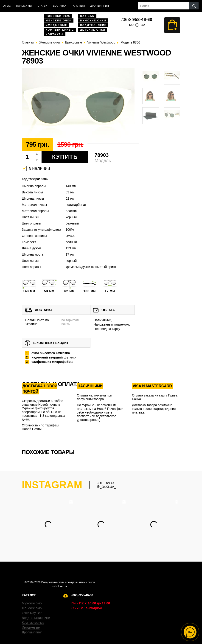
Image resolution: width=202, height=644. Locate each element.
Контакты (55, 34)
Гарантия (78, 6)
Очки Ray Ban (32, 613)
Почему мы (24, 6)
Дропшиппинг (100, 6)
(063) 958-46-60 (82, 595)
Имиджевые (56, 25)
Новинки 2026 (58, 16)
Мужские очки (93, 20)
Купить (65, 157)
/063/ (137, 19)
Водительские (93, 25)
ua (143, 25)
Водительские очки (36, 618)
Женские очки (59, 20)
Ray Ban (87, 16)
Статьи (42, 6)
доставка (59, 6)
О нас (7, 6)
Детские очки (93, 30)
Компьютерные (60, 30)
